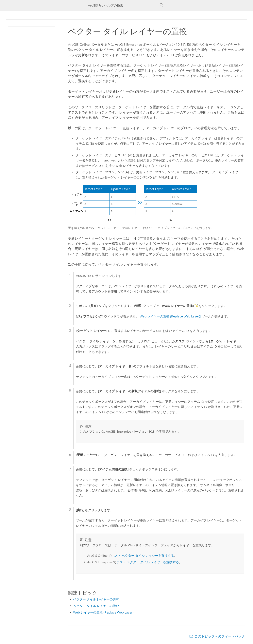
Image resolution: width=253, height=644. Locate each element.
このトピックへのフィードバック (220, 636)
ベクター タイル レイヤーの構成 (96, 606)
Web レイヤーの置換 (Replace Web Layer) (103, 612)
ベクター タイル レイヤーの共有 (96, 599)
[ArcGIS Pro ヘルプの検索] (123, 5)
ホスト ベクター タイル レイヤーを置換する (143, 556)
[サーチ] (162, 5)
